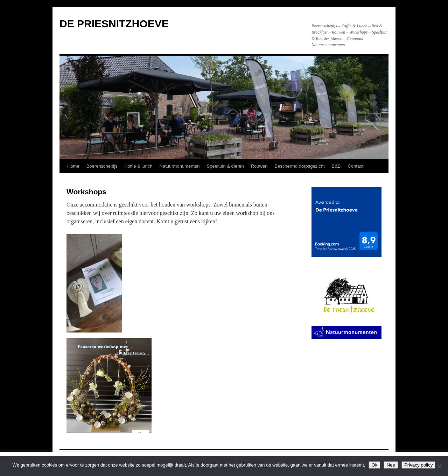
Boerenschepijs (102, 166)
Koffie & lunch (139, 166)
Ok (374, 465)
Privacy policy (418, 465)
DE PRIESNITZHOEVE (114, 24)
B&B (336, 166)
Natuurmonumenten (180, 166)
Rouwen (259, 166)
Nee (391, 465)
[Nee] (439, 466)
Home (73, 166)
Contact (356, 166)
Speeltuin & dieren (225, 166)
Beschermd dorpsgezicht (299, 166)
